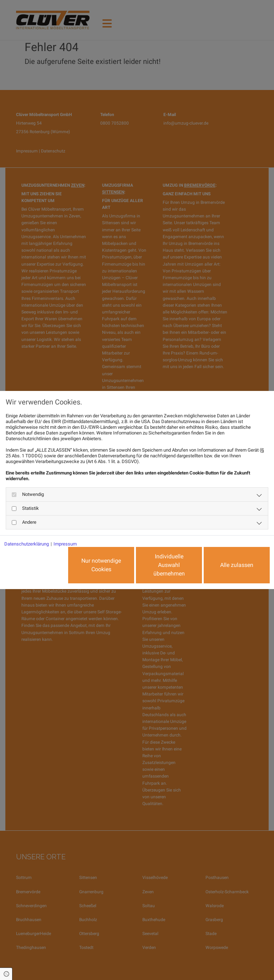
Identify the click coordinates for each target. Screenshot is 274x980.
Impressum (65, 544)
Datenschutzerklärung (27, 544)
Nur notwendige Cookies (101, 565)
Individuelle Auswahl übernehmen (169, 565)
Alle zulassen (237, 565)
